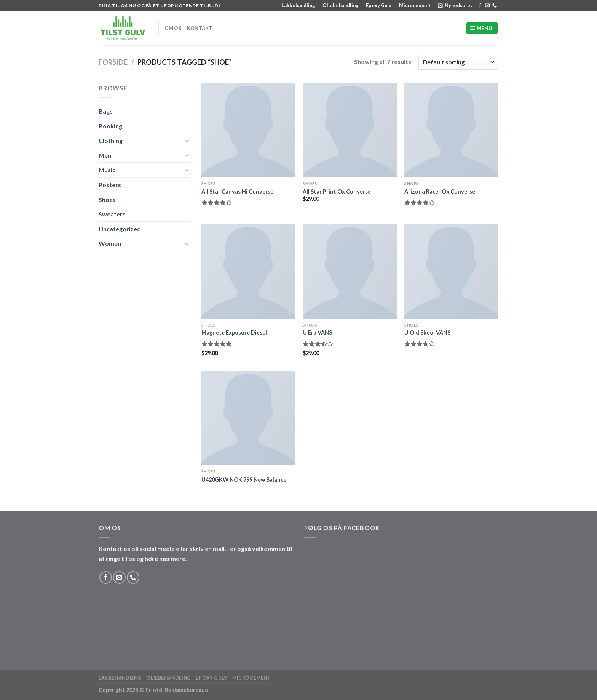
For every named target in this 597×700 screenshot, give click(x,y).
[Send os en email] (487, 6)
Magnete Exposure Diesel (234, 332)
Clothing (111, 140)
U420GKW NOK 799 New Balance (244, 480)
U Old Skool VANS (427, 332)
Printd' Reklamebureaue (177, 690)
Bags (106, 111)
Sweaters (112, 214)
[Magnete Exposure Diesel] (248, 272)
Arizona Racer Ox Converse (440, 191)
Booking (110, 126)
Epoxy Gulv (379, 5)
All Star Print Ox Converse (337, 191)
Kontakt (200, 28)
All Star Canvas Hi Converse (237, 191)
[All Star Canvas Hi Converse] (248, 130)
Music (107, 170)
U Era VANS (317, 332)
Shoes (107, 199)
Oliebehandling (341, 5)
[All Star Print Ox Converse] (350, 130)
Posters (110, 185)
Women (110, 243)
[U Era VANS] (350, 272)
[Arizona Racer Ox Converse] (451, 130)
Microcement (415, 5)
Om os (173, 28)
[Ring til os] (495, 6)
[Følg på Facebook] (480, 6)
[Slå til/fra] (187, 141)
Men (105, 155)
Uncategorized (120, 229)
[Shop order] (458, 62)
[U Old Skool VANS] (451, 272)
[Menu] (482, 28)
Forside (113, 62)
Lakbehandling (298, 5)
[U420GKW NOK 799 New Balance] (248, 418)
